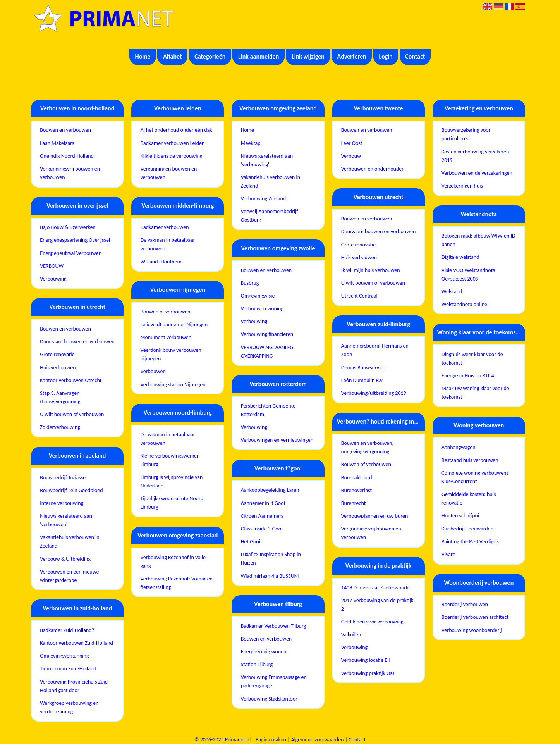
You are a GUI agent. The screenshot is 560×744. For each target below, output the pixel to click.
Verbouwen (153, 371)
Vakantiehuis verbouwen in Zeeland (70, 542)
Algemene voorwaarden (318, 740)
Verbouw (351, 156)
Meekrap (251, 143)
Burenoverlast (356, 490)
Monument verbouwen (166, 337)
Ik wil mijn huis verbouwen (371, 270)
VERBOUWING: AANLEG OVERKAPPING (267, 352)
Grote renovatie (57, 354)
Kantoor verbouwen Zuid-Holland (76, 643)
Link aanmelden (259, 56)
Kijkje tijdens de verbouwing (171, 156)
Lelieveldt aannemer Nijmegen (174, 325)
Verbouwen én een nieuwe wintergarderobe (69, 576)
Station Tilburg (257, 664)
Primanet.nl (238, 740)
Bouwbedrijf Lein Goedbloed (71, 490)
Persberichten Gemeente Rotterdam (268, 410)
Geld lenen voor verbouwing (372, 622)
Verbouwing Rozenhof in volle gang (173, 562)
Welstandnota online (464, 304)
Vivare (448, 554)
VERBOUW (52, 266)
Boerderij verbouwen (465, 604)
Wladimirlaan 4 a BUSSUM (270, 576)
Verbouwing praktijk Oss (368, 673)
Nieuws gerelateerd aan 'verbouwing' (267, 160)
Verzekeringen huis (462, 186)
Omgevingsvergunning (64, 656)
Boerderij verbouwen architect (475, 617)
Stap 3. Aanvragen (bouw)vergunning (60, 397)
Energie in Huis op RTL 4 (468, 376)
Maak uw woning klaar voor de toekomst (475, 393)
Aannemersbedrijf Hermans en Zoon (375, 350)
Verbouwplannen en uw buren (374, 516)
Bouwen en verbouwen (65, 130)
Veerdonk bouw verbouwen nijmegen (171, 354)
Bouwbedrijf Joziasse (63, 478)
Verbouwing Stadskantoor (269, 699)
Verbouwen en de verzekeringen (477, 173)
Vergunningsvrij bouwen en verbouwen (70, 173)
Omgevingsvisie (258, 296)
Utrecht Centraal (359, 296)
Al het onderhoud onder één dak (176, 130)
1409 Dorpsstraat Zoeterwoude (375, 588)
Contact (415, 56)
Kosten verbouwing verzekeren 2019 (475, 156)
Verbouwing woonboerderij (472, 630)
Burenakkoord (357, 478)
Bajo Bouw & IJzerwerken (68, 227)
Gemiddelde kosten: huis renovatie (469, 499)
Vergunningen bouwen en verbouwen (168, 173)
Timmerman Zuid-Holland (68, 669)
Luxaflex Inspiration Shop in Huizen (271, 559)
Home (143, 56)
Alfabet (172, 56)
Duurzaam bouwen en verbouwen (77, 342)
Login (386, 56)
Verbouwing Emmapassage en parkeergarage (274, 681)
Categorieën (210, 56)
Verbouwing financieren (267, 334)
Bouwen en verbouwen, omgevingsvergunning (367, 447)
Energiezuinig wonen (264, 652)
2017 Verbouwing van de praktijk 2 (377, 605)
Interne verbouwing (62, 503)
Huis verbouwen (58, 368)
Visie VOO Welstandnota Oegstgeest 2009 (468, 275)
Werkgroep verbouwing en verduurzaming (69, 707)
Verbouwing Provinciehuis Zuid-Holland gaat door (75, 686)
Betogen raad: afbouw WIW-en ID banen (478, 240)
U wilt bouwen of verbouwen (72, 414)
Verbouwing (53, 279)
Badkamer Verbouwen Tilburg (274, 626)
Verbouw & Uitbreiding (65, 559)
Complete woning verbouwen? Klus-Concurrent (475, 477)
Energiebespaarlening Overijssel (75, 240)
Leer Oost (352, 143)
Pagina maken (271, 740)
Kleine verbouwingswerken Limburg (170, 460)
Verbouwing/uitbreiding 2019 (374, 393)
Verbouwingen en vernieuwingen (277, 440)
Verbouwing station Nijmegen (173, 385)
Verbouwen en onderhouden (373, 169)
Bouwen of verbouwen (165, 312)
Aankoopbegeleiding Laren (270, 490)
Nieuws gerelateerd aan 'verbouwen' (66, 520)
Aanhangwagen (459, 447)
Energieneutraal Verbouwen (71, 253)
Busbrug (250, 283)
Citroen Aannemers (262, 516)
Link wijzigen (308, 56)
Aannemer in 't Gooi (263, 503)
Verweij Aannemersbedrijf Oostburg (270, 216)
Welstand (452, 292)
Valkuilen (351, 635)
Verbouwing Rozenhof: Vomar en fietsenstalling (176, 583)
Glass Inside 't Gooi (262, 529)
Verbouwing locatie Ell (366, 660)
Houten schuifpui (460, 516)
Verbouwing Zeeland (263, 199)
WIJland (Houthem (161, 262)
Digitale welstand (460, 257)
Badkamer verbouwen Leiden (172, 143)
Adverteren (352, 56)
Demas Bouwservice (363, 368)
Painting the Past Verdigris (470, 542)
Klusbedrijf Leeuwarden (467, 529)
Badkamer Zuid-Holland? (67, 630)
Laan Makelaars (57, 143)
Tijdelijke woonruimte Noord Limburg (172, 503)
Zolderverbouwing (60, 427)
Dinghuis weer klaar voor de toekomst (472, 359)
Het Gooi (251, 542)
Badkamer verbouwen (164, 227)
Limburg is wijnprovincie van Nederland (171, 481)
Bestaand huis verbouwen (470, 460)
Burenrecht (354, 503)
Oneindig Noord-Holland (67, 156)
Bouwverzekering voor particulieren (466, 134)
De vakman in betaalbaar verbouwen (167, 244)
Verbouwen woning (262, 309)
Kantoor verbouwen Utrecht (71, 380)
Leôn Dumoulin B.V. (362, 380)
